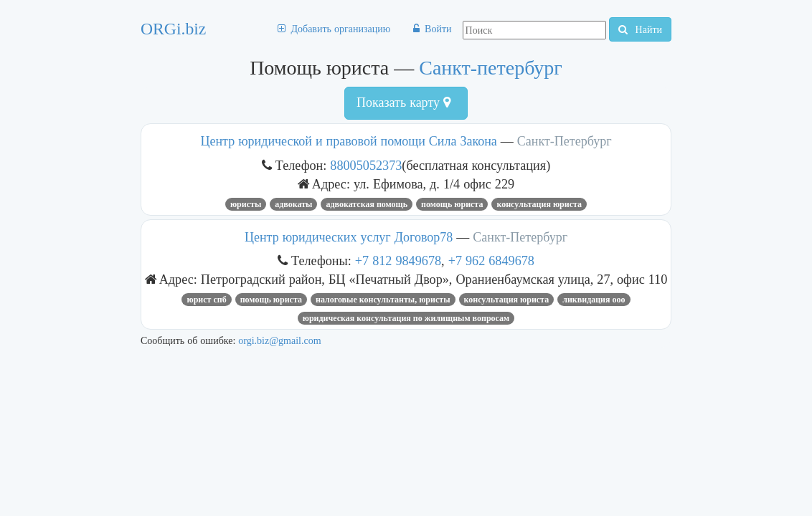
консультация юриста (539, 204)
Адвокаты (293, 204)
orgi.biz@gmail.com (279, 340)
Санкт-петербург (491, 68)
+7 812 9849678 (398, 261)
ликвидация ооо (594, 300)
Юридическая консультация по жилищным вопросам (406, 318)
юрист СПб (206, 300)
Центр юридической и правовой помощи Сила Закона (348, 141)
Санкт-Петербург (565, 141)
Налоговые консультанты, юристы (383, 300)
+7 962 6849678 (491, 261)
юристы (246, 204)
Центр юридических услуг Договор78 (349, 237)
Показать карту (403, 102)
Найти (640, 29)
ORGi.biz (173, 29)
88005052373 (366, 165)
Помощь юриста (452, 204)
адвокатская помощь (367, 204)
